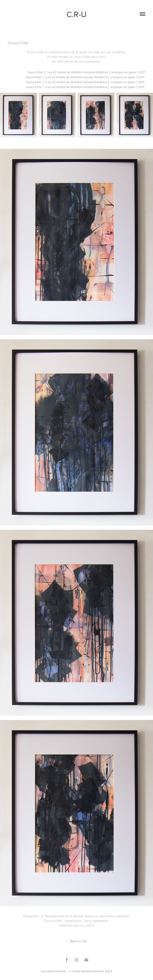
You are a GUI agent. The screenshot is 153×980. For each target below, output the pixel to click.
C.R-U (76, 14)
